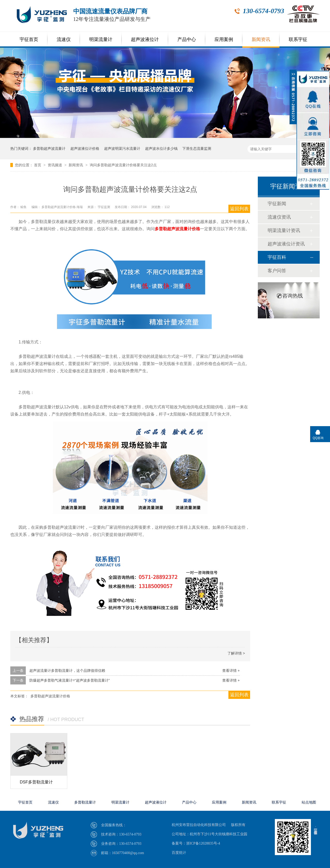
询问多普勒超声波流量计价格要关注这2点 (123, 165)
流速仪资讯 (279, 217)
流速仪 (64, 39)
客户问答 (277, 271)
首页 (38, 165)
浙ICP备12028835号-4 (203, 843)
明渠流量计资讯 (284, 230)
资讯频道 (55, 165)
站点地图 (309, 802)
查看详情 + (231, 671)
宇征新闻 (277, 204)
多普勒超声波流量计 (49, 148)
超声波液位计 (145, 39)
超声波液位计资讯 (286, 244)
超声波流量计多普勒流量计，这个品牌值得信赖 (67, 671)
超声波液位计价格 (85, 148)
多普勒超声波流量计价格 (177, 229)
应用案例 (224, 39)
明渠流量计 (101, 39)
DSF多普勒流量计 (36, 782)
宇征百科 (277, 257)
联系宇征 (298, 39)
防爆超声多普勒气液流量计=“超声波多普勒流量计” (70, 680)
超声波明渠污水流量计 (122, 148)
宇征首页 (29, 39)
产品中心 (187, 39)
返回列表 (239, 209)
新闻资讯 (261, 39)
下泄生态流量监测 (197, 148)
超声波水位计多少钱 (161, 148)
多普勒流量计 (85, 802)
